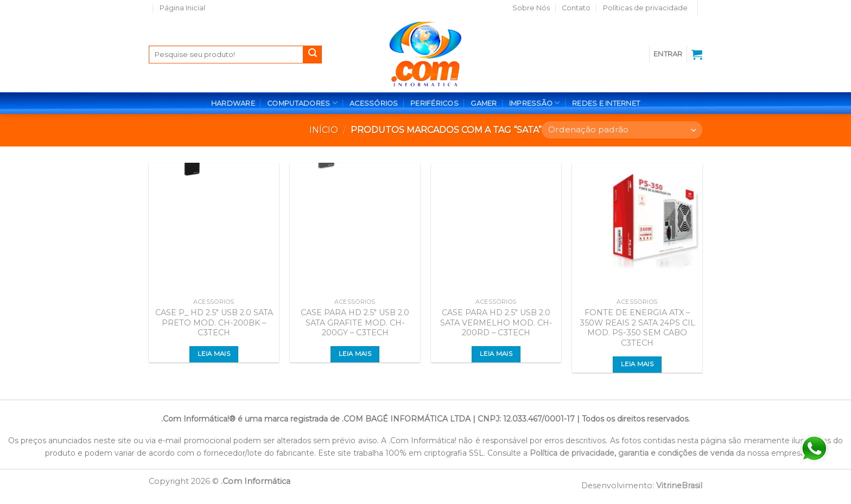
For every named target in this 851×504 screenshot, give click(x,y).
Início (324, 130)
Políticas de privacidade (645, 8)
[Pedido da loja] (622, 130)
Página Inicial (182, 8)
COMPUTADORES (302, 103)
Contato (576, 8)
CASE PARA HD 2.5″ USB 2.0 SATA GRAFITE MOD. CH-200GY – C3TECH (355, 323)
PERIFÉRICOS (434, 103)
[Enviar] (313, 55)
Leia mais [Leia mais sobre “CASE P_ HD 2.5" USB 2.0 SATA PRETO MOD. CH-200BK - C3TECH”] (214, 354)
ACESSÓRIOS (374, 103)
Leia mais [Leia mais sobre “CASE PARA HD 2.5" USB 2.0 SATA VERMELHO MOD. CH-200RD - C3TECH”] (496, 354)
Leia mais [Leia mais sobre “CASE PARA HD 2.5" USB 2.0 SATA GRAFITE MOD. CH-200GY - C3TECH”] (355, 354)
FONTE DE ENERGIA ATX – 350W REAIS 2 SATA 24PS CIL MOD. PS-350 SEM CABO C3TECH (637, 328)
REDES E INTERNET (606, 103)
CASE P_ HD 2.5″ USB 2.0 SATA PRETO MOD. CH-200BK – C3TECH (214, 323)
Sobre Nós (531, 8)
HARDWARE (233, 103)
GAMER (484, 103)
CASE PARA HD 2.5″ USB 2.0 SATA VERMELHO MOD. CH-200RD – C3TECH (496, 323)
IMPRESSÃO (535, 103)
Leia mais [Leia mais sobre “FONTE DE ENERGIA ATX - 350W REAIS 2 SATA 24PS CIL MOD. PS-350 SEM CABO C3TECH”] (637, 364)
